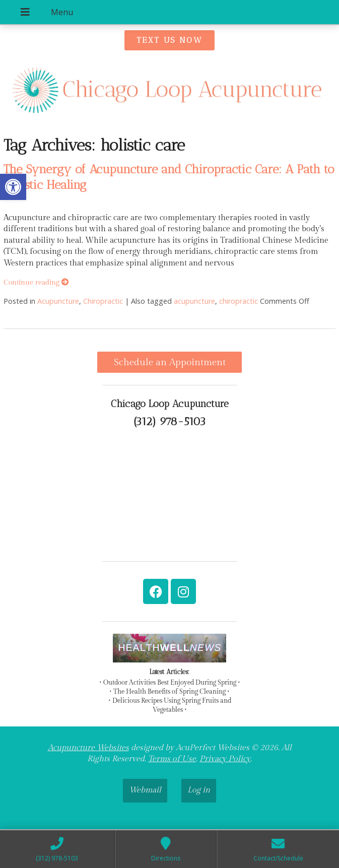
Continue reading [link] (36, 282)
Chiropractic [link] (103, 301)
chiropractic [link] (239, 301)
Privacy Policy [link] (225, 759)
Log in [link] (199, 790)
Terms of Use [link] (172, 759)
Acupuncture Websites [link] (88, 748)
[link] (13, 187)
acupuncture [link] (194, 301)
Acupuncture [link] (58, 301)
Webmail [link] (145, 790)
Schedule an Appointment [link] (170, 362)
